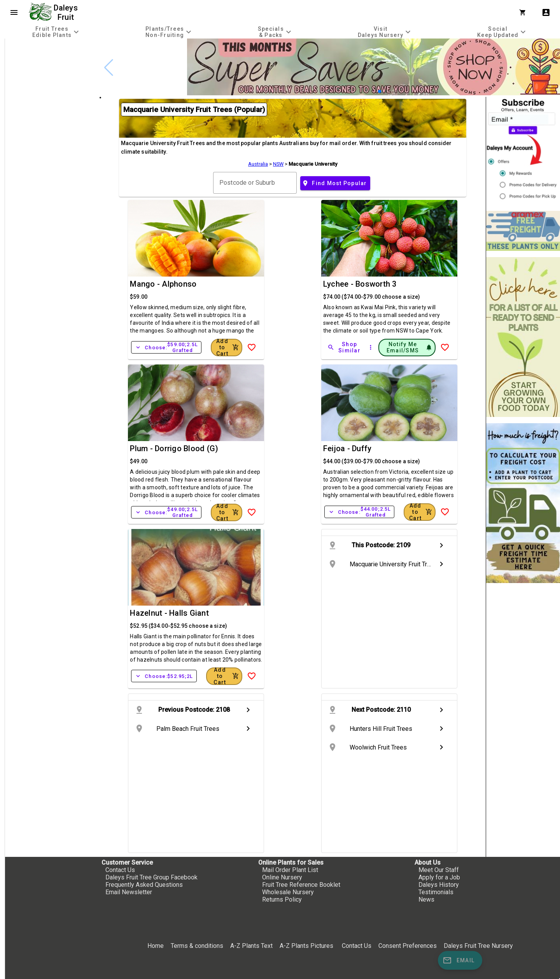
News (426, 899)
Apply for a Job (439, 877)
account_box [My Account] (546, 12)
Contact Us (120, 870)
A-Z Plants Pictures (306, 946)
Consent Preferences (408, 946)
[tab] (57, 32)
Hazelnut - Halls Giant (169, 613)
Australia (258, 164)
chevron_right (441, 545)
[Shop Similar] (345, 347)
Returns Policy (282, 899)
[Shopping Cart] (524, 12)
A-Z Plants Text (251, 946)
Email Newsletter (129, 892)
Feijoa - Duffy (347, 448)
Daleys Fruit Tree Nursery (478, 946)
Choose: (166, 347)
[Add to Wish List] (252, 347)
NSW (278, 164)
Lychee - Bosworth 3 (360, 284)
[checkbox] (50, 72)
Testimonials (436, 892)
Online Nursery (282, 877)
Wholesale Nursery (288, 892)
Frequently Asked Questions (144, 885)
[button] (380, 91)
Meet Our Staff (439, 870)
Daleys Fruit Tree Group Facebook (151, 877)
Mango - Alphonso (163, 284)
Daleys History (439, 885)
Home (156, 946)
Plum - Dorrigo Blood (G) (174, 448)
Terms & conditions (198, 946)
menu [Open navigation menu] (14, 12)
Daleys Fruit (67, 12)
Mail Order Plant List (290, 870)
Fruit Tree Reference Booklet (301, 885)
